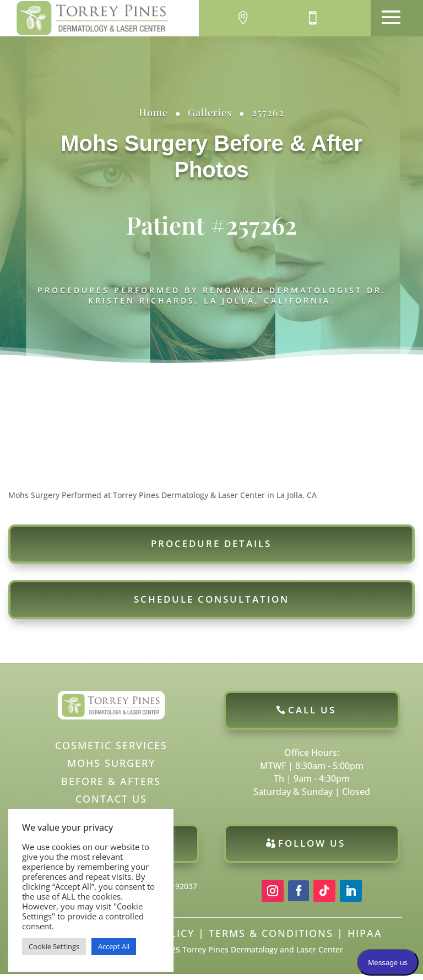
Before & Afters (111, 787)
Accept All (114, 946)
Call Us (312, 716)
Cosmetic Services (111, 751)
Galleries (210, 112)
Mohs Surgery (134, 143)
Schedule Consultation (211, 605)
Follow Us (312, 849)
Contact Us (111, 805)
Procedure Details (211, 549)
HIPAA (365, 939)
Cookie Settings (54, 946)
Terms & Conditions (271, 939)
